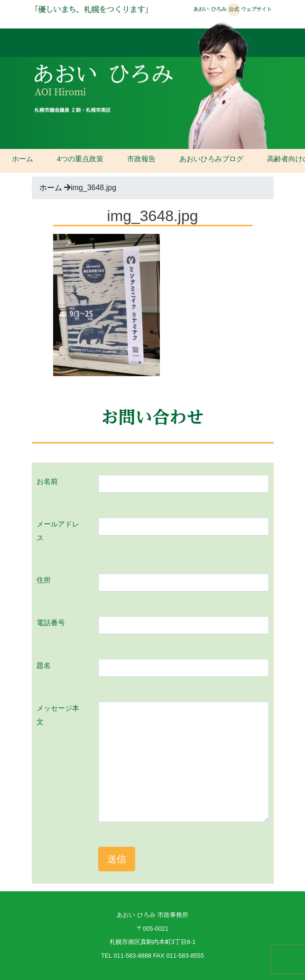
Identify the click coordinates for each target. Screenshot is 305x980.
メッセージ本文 (58, 715)
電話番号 (51, 623)
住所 (44, 580)
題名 (44, 665)
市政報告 (141, 159)
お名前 (47, 481)
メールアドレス (58, 531)
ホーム (23, 159)
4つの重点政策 (80, 159)
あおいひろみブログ (211, 159)
